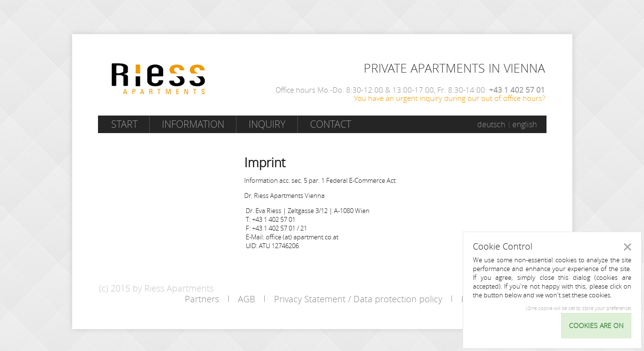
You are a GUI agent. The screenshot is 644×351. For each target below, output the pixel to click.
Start (124, 124)
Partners (202, 299)
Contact (331, 124)
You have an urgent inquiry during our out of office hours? (449, 98)
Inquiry (267, 124)
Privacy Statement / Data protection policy (358, 299)
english (525, 124)
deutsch (491, 124)
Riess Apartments (158, 79)
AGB (246, 299)
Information (193, 124)
